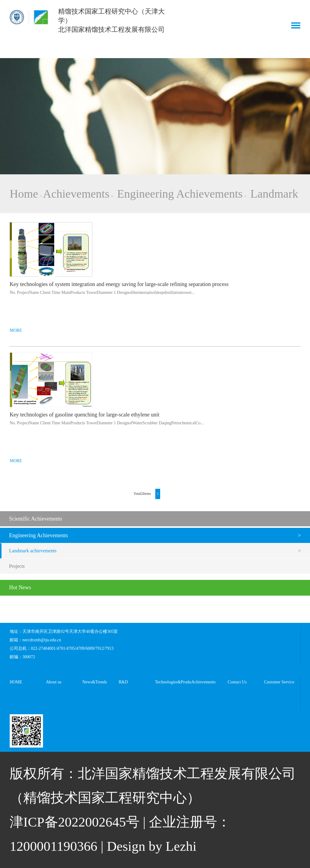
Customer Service (279, 682)
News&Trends (95, 682)
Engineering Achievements (180, 194)
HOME (16, 682)
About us (54, 682)
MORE (16, 330)
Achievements (76, 194)
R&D (123, 682)
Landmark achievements (33, 551)
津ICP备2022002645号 (75, 822)
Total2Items (142, 494)
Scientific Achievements (36, 519)
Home (24, 194)
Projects (17, 566)
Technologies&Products (173, 682)
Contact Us (237, 682)
